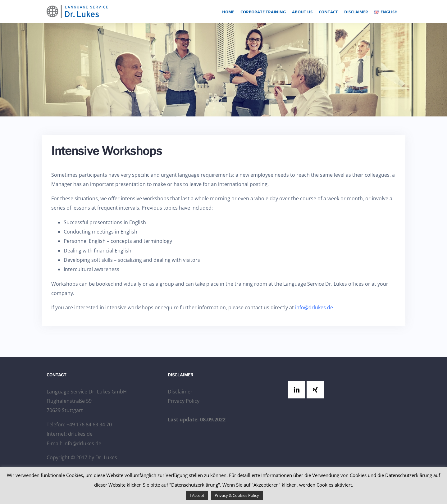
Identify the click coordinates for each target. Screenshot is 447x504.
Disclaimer (356, 12)
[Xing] (317, 390)
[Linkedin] (298, 390)
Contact (328, 12)
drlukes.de (80, 434)
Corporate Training (263, 12)
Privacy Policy (184, 401)
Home (228, 12)
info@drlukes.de (314, 307)
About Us (302, 12)
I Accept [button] (197, 495)
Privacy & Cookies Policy (237, 495)
